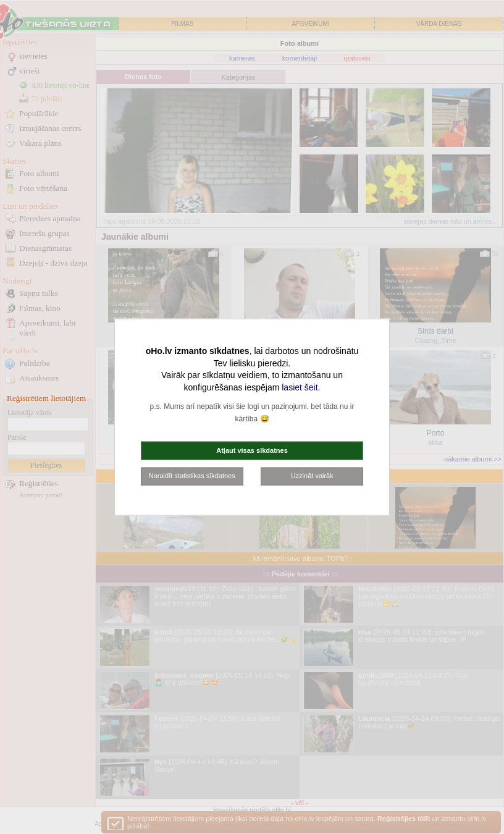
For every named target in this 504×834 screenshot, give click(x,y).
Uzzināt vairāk (312, 476)
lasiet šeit (300, 387)
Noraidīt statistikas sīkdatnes (192, 476)
